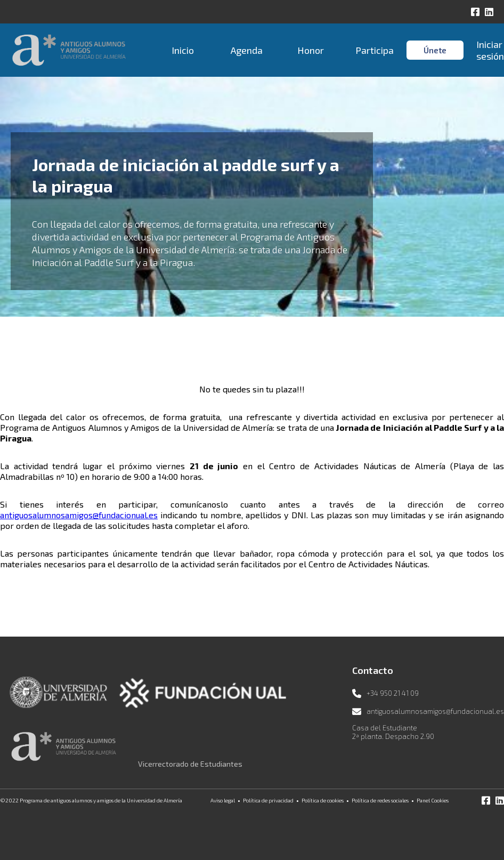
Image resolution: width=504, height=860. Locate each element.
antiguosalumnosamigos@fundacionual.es (79, 515)
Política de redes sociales (380, 800)
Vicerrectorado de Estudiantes (190, 764)
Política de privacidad (268, 800)
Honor (311, 50)
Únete (435, 50)
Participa (375, 50)
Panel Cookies (433, 800)
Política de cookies (323, 800)
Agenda (247, 50)
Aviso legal (223, 800)
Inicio (183, 50)
